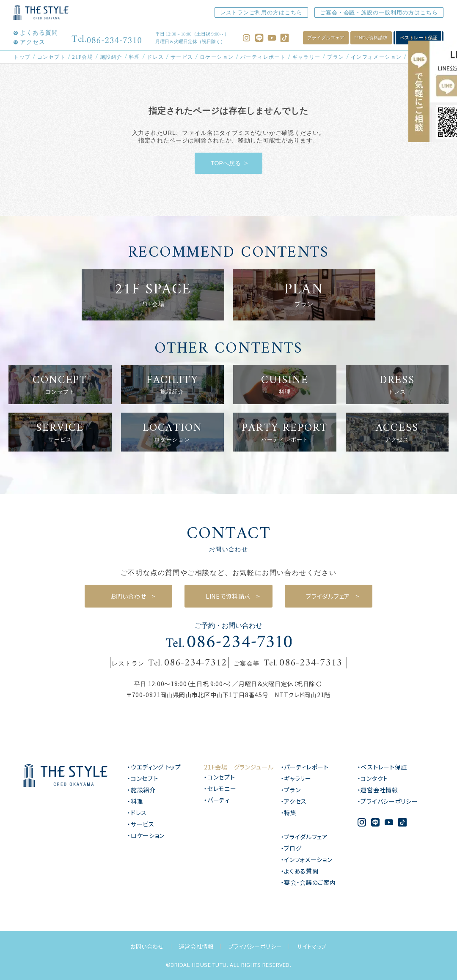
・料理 (135, 801)
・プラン (291, 790)
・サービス (141, 824)
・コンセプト (143, 778)
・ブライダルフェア (304, 837)
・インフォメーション (307, 860)
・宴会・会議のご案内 (308, 882)
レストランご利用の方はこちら (249, 12)
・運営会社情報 (378, 790)
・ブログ (291, 848)
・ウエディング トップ (154, 767)
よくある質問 (39, 33)
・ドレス (137, 813)
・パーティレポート (305, 767)
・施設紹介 (142, 790)
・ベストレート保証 (382, 767)
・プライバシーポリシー (388, 801)
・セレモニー (220, 788)
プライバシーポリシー (255, 946)
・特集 (289, 813)
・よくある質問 (300, 871)
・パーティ (217, 800)
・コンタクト (373, 778)
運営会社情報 (196, 946)
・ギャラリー (296, 778)
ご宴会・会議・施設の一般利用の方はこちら (374, 12)
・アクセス (294, 801)
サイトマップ (312, 946)
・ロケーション (146, 835)
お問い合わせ (147, 946)
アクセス (33, 42)
